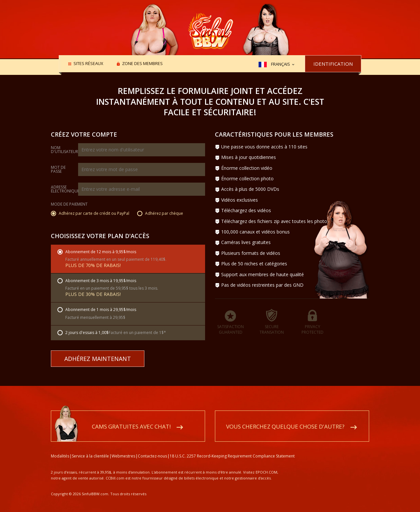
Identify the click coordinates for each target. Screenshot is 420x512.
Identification (333, 64)
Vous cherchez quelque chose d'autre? (285, 419)
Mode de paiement (69, 205)
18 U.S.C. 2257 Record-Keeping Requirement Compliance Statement (232, 448)
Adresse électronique (65, 189)
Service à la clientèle (90, 448)
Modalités (60, 448)
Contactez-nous (152, 448)
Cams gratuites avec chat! (131, 419)
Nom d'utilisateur (64, 150)
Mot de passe (58, 169)
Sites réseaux (88, 64)
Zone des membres (142, 64)
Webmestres (123, 448)
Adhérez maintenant (98, 359)
